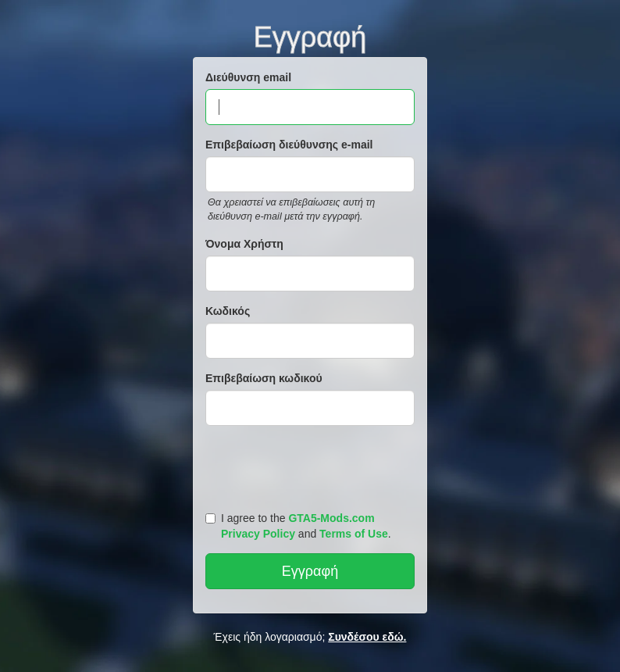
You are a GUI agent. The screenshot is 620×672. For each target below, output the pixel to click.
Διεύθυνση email (248, 77)
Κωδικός (228, 311)
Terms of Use (354, 534)
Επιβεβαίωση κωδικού (264, 378)
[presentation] (312, 465)
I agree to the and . (298, 526)
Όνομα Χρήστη (244, 244)
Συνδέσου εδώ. (367, 637)
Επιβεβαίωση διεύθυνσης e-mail (289, 145)
